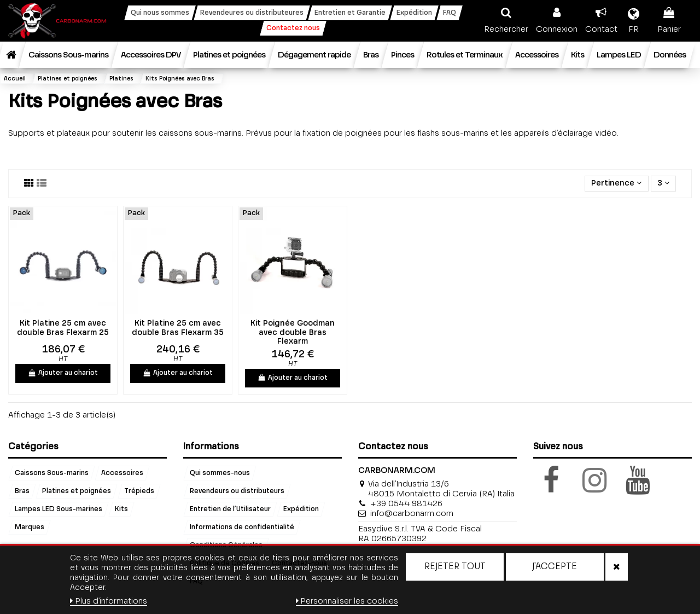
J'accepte (555, 567)
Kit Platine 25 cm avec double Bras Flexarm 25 (63, 328)
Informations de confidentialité (242, 528)
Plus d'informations (109, 601)
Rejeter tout (455, 567)
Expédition (301, 509)
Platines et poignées (77, 491)
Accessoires (122, 473)
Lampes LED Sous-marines (59, 509)
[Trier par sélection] (616, 184)
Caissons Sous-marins (52, 473)
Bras (22, 491)
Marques (30, 528)
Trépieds (139, 491)
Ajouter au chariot (63, 373)
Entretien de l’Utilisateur (230, 509)
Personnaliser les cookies (347, 601)
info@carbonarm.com (412, 514)
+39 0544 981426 (406, 504)
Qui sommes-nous (220, 473)
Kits (121, 509)
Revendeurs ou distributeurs (237, 491)
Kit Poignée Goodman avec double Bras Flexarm (293, 333)
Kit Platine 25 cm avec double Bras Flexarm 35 (178, 328)
